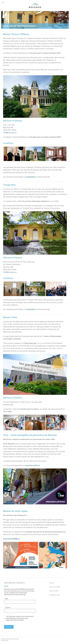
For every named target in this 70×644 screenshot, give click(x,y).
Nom (7, 599)
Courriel (8, 608)
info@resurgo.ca (10, 133)
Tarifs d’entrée (54, 591)
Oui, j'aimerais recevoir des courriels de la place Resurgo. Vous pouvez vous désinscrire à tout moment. (20, 618)
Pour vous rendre (55, 587)
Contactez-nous (54, 595)
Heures (52, 583)
